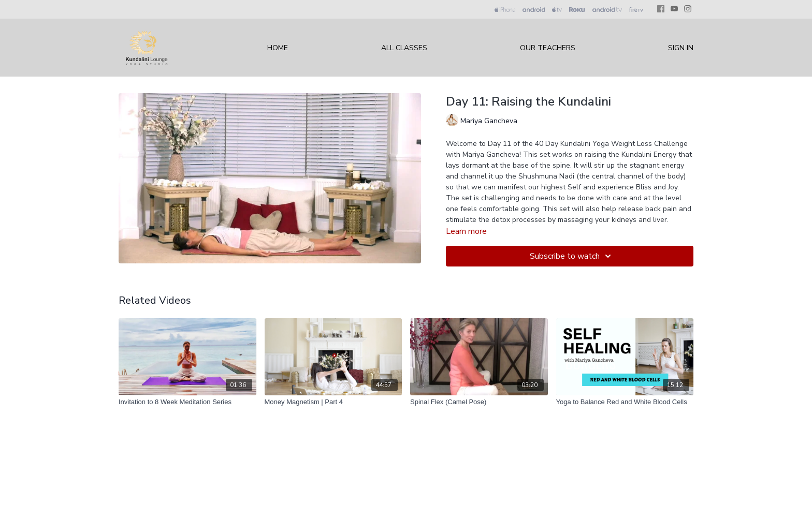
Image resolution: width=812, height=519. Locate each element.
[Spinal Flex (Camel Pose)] (479, 402)
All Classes (404, 48)
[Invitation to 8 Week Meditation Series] (187, 402)
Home (278, 48)
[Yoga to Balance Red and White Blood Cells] (625, 402)
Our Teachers (548, 48)
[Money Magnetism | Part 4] (334, 402)
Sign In (681, 48)
